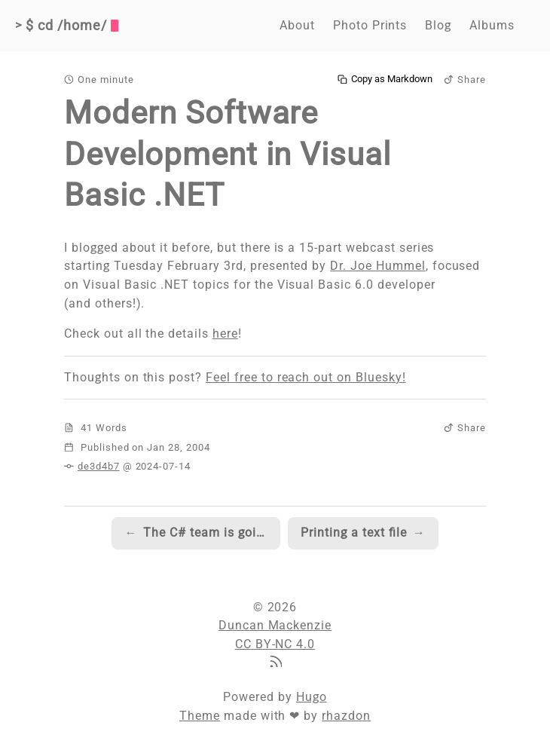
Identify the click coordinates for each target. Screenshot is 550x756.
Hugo (312, 697)
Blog (438, 25)
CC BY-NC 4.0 (275, 644)
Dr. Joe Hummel (377, 266)
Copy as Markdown (385, 79)
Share (465, 80)
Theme (200, 716)
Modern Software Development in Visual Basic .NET (228, 154)
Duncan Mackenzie (275, 625)
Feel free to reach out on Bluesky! (306, 377)
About (297, 25)
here (225, 334)
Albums (492, 25)
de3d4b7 (99, 466)
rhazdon (346, 716)
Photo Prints (370, 25)
